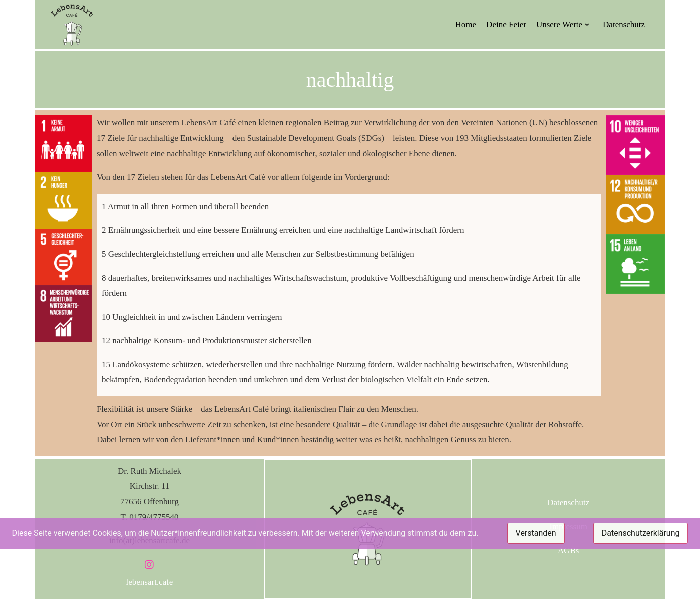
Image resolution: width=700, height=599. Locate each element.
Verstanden (536, 533)
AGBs (568, 551)
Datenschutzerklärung (641, 533)
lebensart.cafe (150, 582)
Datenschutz (568, 503)
